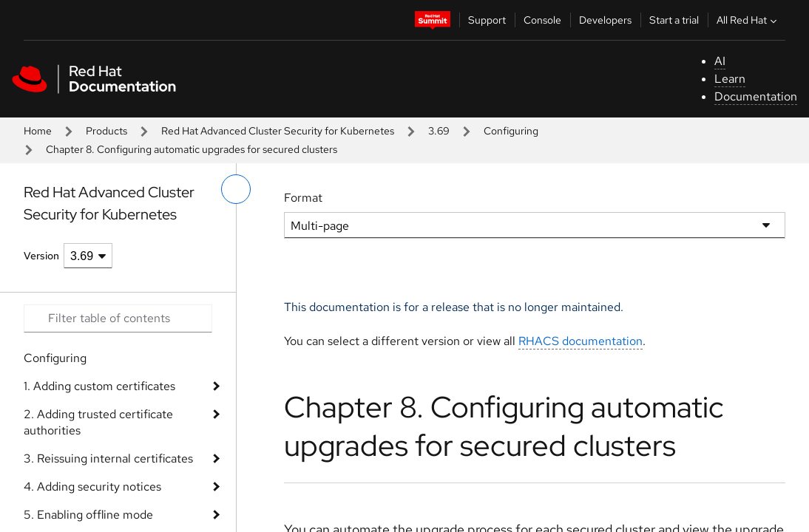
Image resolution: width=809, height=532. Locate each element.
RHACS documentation (580, 341)
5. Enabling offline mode (88, 515)
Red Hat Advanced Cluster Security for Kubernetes (278, 131)
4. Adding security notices (92, 487)
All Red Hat (748, 20)
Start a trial (674, 20)
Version (41, 256)
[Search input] (118, 318)
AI (720, 61)
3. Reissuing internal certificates (108, 458)
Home (38, 131)
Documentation (756, 96)
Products (106, 131)
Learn (730, 79)
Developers (605, 20)
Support (487, 20)
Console (542, 20)
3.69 (439, 131)
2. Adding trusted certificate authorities (98, 422)
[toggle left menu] (236, 189)
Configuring (511, 131)
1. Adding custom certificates (99, 386)
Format (303, 198)
